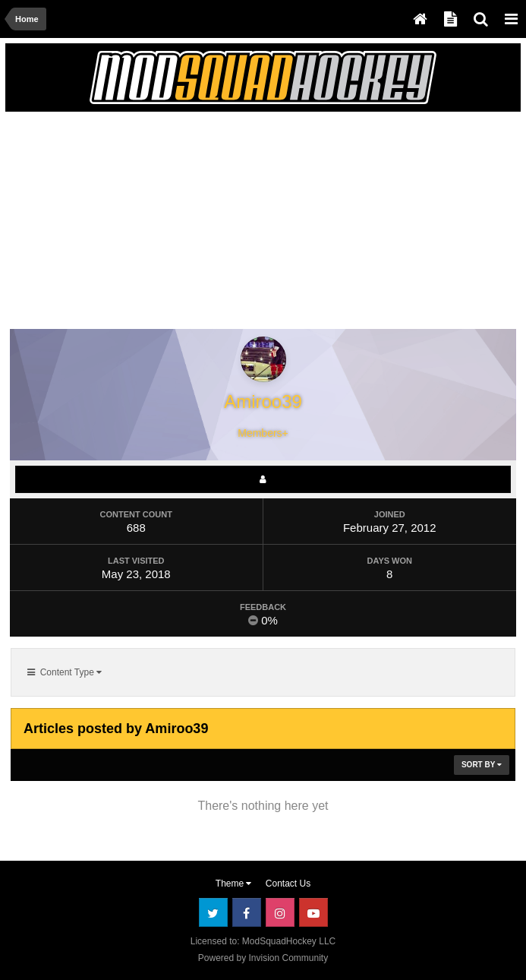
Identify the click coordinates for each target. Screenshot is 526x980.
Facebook (247, 912)
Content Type (65, 672)
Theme (234, 884)
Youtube (313, 912)
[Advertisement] (188, 223)
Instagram (280, 912)
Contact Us (288, 884)
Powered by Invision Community (263, 958)
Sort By (482, 765)
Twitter (213, 912)
